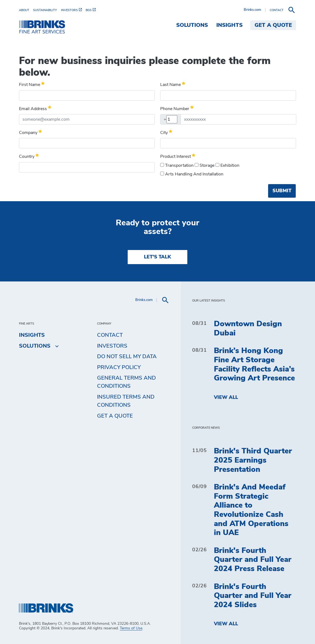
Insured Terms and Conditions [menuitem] (126, 401)
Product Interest (178, 156)
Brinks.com (252, 10)
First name (32, 84)
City (166, 132)
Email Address (35, 108)
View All (226, 398)
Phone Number (177, 108)
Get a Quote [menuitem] (273, 25)
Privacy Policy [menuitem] (119, 367)
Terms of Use (131, 628)
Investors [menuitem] (112, 346)
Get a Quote (115, 416)
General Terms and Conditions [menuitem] (126, 382)
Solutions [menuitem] (192, 25)
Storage (205, 165)
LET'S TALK (157, 257)
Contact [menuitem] (110, 335)
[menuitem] (26, 10)
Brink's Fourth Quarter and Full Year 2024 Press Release (253, 560)
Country (29, 156)
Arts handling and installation (192, 174)
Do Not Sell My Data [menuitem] (127, 357)
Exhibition (227, 165)
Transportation (177, 165)
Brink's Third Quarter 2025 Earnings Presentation (253, 460)
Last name (173, 84)
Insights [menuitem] (229, 25)
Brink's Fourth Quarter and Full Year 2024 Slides (253, 596)
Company (30, 132)
